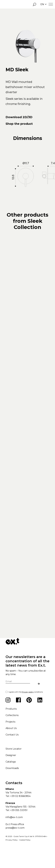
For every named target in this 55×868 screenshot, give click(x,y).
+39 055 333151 (19, 830)
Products (11, 729)
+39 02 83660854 (20, 816)
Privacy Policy (12, 860)
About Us (11, 748)
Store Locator (14, 769)
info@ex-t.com (14, 838)
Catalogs (11, 782)
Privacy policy (28, 712)
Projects (10, 742)
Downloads (12, 788)
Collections (12, 736)
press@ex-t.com (15, 848)
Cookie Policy (25, 860)
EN (43, 4)
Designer (11, 775)
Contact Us (12, 755)
